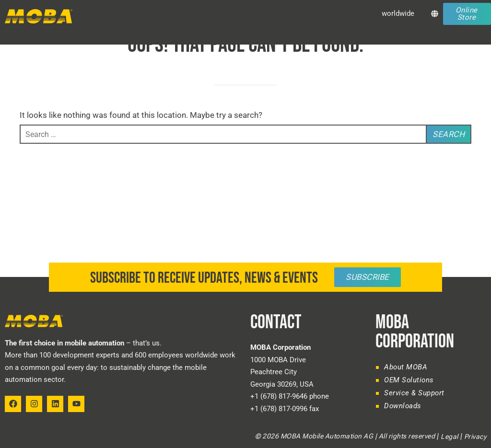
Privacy (475, 437)
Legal (450, 437)
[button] (9, 36)
